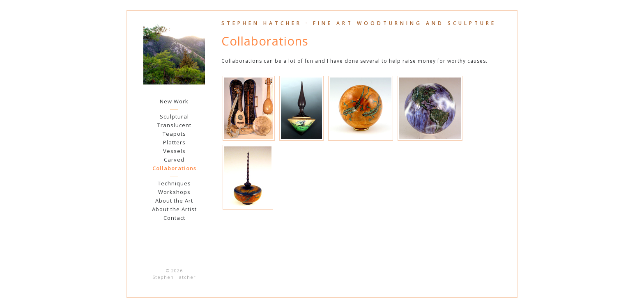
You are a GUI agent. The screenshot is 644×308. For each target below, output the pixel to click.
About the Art (174, 201)
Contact (174, 218)
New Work (174, 101)
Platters (174, 142)
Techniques (174, 183)
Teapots (174, 134)
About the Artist (174, 209)
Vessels (174, 151)
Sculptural (174, 116)
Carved (174, 160)
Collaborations (174, 168)
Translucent (174, 125)
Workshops (174, 192)
